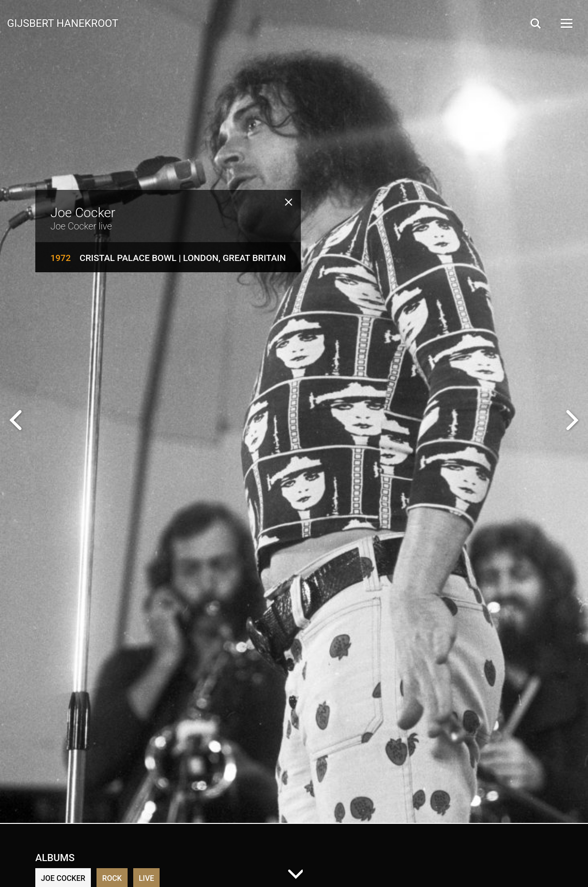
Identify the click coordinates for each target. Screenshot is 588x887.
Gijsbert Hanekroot (63, 23)
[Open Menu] (566, 23)
